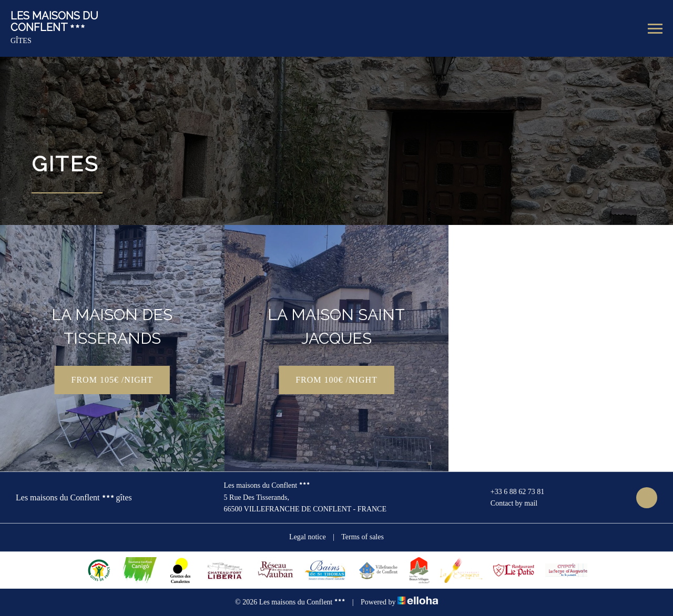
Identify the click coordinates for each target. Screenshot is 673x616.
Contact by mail (508, 504)
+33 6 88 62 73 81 (511, 492)
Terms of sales (363, 537)
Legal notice (308, 537)
